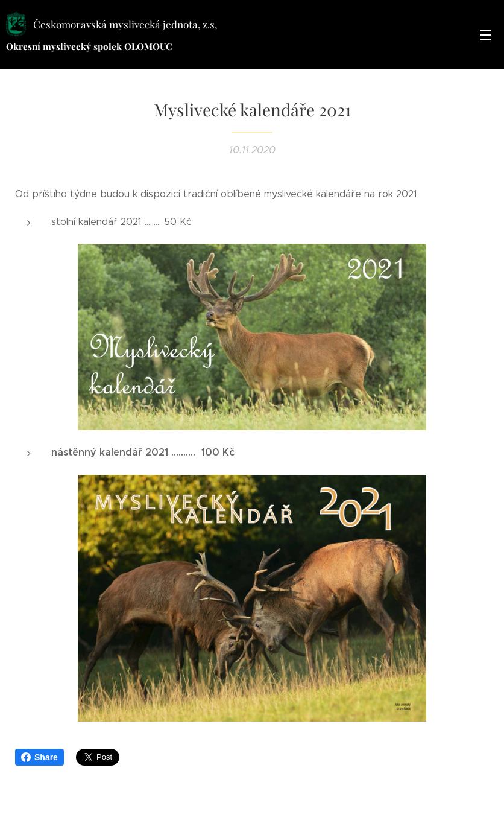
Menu (486, 35)
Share (39, 757)
